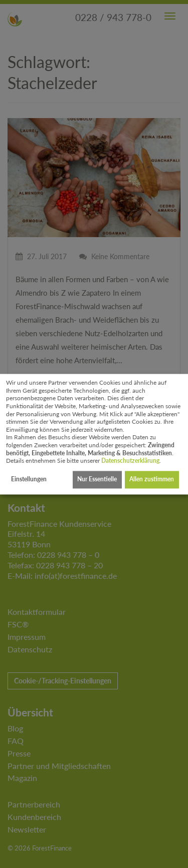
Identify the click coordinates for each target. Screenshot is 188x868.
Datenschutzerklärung (130, 461)
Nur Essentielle (97, 480)
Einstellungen (29, 480)
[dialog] (94, 434)
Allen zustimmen (152, 480)
